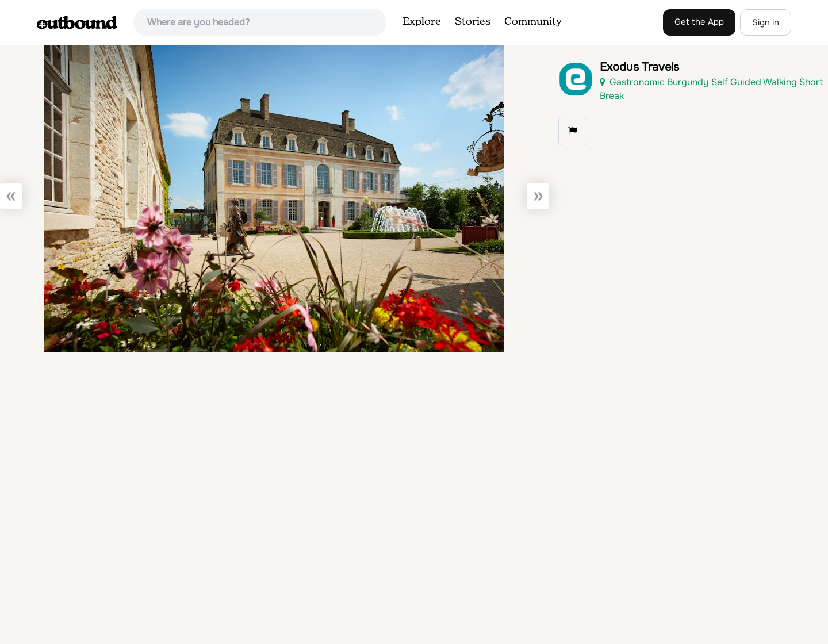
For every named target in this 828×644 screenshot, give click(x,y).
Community (533, 22)
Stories (473, 22)
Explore (422, 22)
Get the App (699, 22)
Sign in (766, 22)
